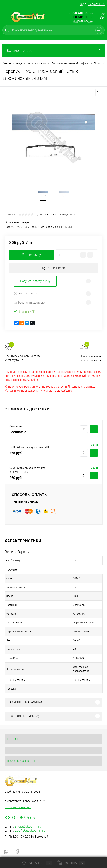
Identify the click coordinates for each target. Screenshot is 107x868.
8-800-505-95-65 (81, 17)
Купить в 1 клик (53, 268)
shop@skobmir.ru (28, 826)
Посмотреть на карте (18, 807)
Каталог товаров (53, 51)
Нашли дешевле (26, 293)
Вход (83, 4)
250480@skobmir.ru (30, 830)
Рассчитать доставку (29, 303)
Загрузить (79, 605)
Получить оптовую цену (35, 281)
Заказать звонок (83, 21)
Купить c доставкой (94, 429)
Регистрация (97, 4)
